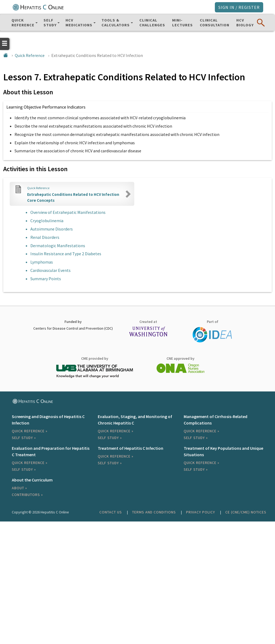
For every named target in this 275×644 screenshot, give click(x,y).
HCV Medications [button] (79, 23)
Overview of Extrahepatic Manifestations (68, 212)
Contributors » (27, 495)
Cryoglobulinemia (47, 221)
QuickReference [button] (23, 23)
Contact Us (111, 512)
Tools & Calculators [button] (116, 23)
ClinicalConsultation (215, 23)
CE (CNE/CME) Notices (246, 512)
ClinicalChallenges (152, 23)
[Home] (6, 55)
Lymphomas (42, 262)
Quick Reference (30, 55)
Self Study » (24, 438)
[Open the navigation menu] (5, 43)
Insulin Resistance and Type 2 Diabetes (66, 254)
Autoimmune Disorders (52, 229)
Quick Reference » (30, 431)
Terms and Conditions (154, 512)
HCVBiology (245, 23)
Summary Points (46, 279)
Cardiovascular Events (50, 270)
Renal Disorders (45, 237)
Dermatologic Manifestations (58, 246)
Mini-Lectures (182, 23)
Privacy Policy (201, 512)
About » (19, 488)
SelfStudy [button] (50, 23)
